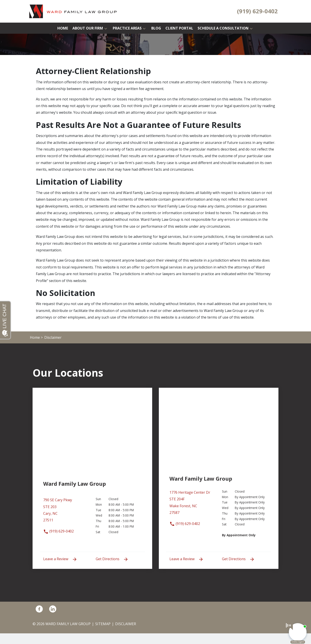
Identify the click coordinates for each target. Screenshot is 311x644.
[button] (106, 28)
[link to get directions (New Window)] (66, 512)
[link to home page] (73, 11)
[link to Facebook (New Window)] (39, 609)
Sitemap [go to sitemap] (103, 624)
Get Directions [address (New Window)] (112, 559)
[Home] (63, 28)
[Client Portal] (179, 28)
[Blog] (156, 28)
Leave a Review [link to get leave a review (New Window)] (60, 559)
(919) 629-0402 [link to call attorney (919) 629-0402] (58, 531)
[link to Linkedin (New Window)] (53, 609)
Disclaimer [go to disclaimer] (126, 624)
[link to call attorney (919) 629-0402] (257, 11)
